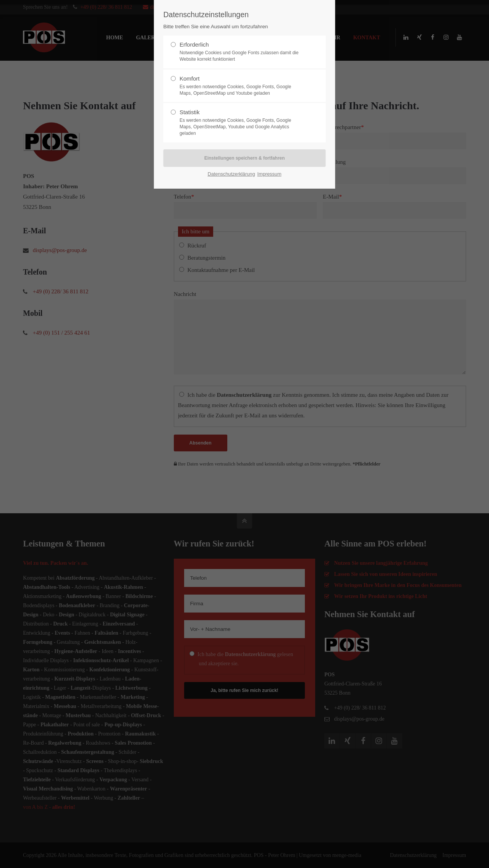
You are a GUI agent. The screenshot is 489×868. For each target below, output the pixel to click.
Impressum (269, 174)
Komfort (241, 86)
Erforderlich (241, 52)
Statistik (241, 123)
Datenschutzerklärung (231, 174)
